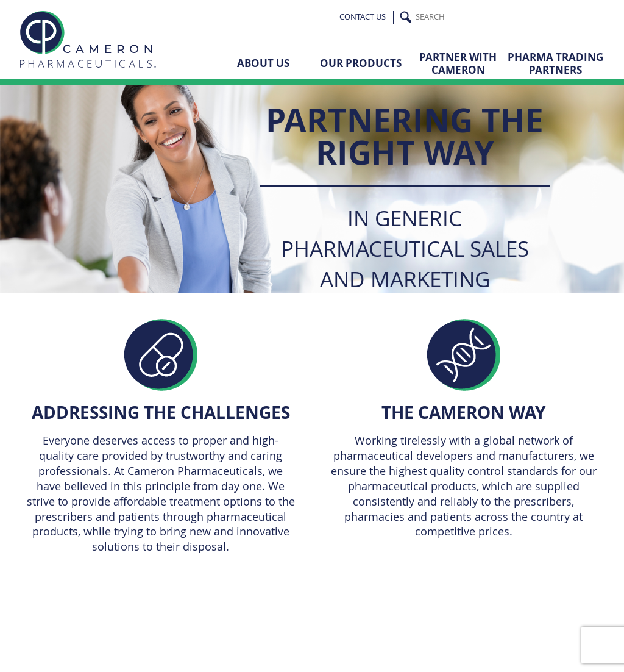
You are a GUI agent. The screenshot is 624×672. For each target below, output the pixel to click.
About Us (263, 63)
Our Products (361, 63)
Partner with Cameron (458, 63)
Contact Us (363, 17)
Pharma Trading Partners (555, 63)
